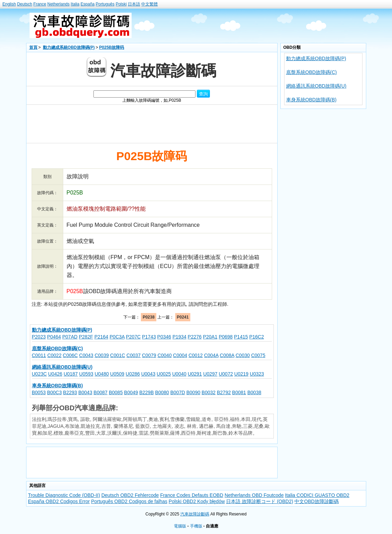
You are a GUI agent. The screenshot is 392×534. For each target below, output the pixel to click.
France (40, 4)
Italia (75, 4)
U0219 (241, 374)
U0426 (55, 374)
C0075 (258, 355)
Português (105, 4)
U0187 (71, 374)
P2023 (39, 337)
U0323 (257, 374)
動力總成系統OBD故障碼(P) (69, 47)
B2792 (224, 392)
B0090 (193, 392)
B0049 (131, 392)
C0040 (164, 355)
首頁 (33, 47)
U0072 (226, 374)
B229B (146, 392)
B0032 (209, 392)
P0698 (226, 337)
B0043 (85, 392)
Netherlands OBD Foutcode (254, 495)
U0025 (164, 374)
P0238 (149, 317)
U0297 (210, 374)
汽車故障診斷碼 (195, 514)
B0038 (254, 392)
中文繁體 (149, 4)
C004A (211, 355)
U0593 (86, 374)
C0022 (54, 355)
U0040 (179, 374)
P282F (86, 337)
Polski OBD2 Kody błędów (197, 501)
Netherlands (59, 4)
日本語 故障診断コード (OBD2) (260, 501)
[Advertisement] (253, 25)
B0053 (39, 392)
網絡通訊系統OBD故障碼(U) (316, 86)
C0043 (86, 355)
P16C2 (256, 337)
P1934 (179, 337)
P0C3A (117, 337)
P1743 (149, 337)
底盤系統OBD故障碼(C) (312, 72)
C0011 (39, 355)
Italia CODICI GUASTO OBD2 (317, 495)
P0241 (183, 317)
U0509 (117, 374)
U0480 (102, 374)
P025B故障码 (112, 47)
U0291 (195, 374)
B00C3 (54, 392)
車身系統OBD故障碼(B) (311, 100)
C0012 (196, 355)
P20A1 (210, 337)
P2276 (194, 337)
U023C (40, 374)
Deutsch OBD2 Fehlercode (130, 495)
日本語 (134, 4)
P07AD (70, 337)
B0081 (239, 392)
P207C (133, 337)
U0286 (133, 374)
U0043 (148, 374)
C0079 (149, 355)
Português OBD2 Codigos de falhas (129, 501)
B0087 (100, 392)
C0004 (180, 355)
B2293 (70, 392)
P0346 (164, 337)
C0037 (133, 355)
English (9, 4)
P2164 (101, 337)
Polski (121, 4)
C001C (118, 355)
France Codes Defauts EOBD (192, 495)
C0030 (243, 355)
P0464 (54, 337)
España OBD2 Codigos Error (59, 501)
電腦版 (180, 526)
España (88, 4)
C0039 (102, 355)
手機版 (196, 526)
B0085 (116, 392)
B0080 (162, 392)
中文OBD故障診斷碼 (316, 501)
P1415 (241, 337)
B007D (178, 392)
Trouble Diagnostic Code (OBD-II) (64, 495)
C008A (227, 355)
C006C (70, 355)
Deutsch (25, 4)
